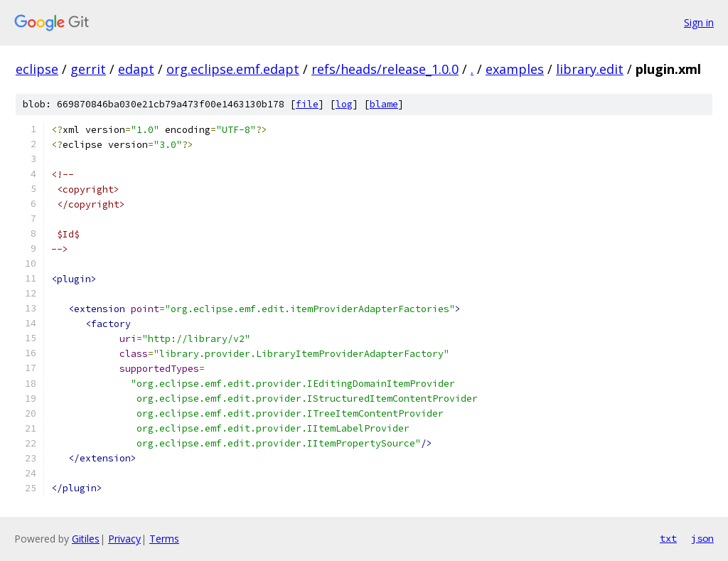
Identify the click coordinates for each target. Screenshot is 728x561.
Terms (164, 539)
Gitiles (86, 539)
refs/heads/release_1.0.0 (385, 69)
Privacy (124, 539)
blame (384, 104)
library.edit (590, 69)
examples (515, 69)
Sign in (699, 22)
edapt (136, 69)
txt (668, 538)
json (702, 538)
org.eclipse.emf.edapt (233, 69)
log (344, 104)
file (307, 104)
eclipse (37, 69)
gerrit (88, 69)
